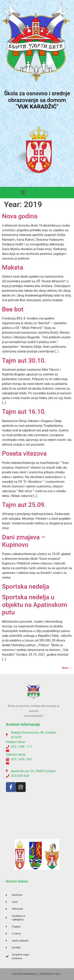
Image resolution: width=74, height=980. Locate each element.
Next (67, 668)
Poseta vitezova (24, 453)
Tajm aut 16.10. (24, 412)
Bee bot (13, 309)
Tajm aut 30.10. (24, 361)
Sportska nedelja (26, 586)
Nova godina (20, 216)
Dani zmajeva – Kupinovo (24, 541)
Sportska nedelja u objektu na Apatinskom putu (35, 605)
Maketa (13, 267)
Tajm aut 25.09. (24, 505)
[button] (23, 193)
